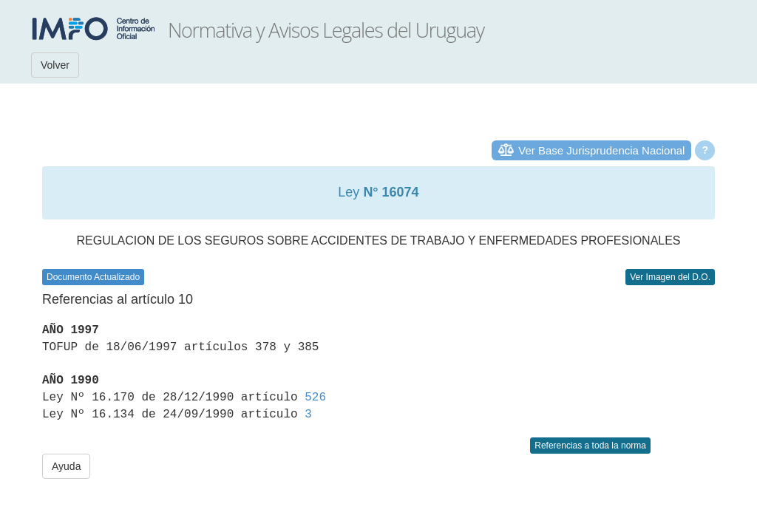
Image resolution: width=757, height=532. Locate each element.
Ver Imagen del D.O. (670, 277)
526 (315, 398)
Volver (55, 65)
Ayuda (66, 466)
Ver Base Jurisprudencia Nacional (601, 150)
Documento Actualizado (93, 277)
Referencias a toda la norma (590, 446)
